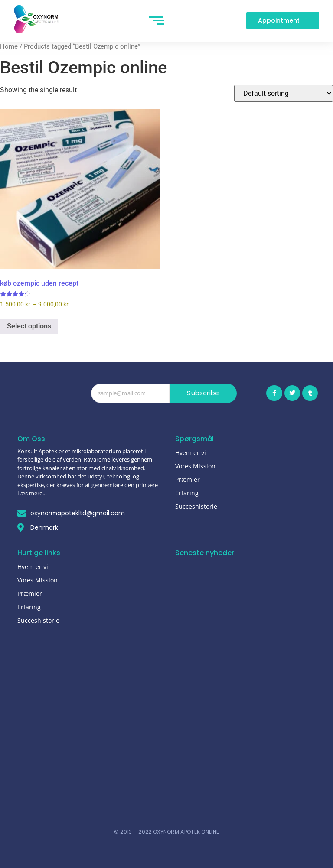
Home (9, 46)
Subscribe (203, 393)
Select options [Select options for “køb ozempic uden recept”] (29, 326)
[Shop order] (284, 93)
